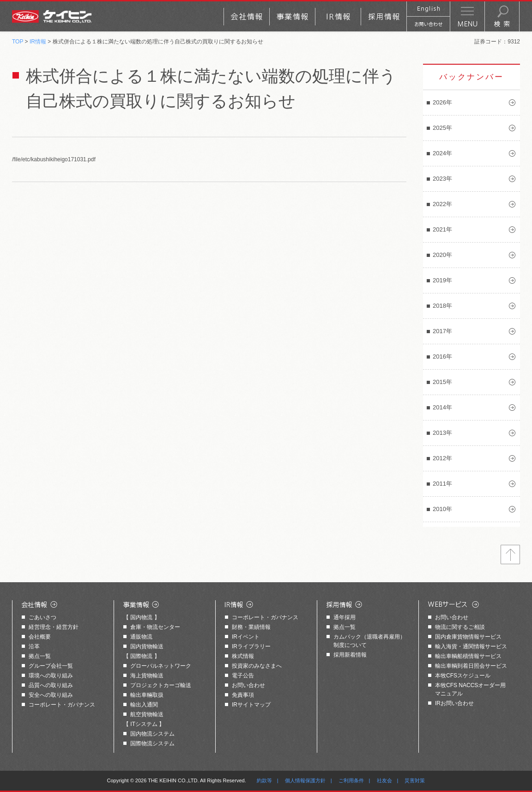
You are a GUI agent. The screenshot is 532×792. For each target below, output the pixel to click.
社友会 (384, 780)
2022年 (442, 204)
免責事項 (243, 695)
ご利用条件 (351, 780)
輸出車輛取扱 (147, 695)
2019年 (442, 280)
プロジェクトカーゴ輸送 (161, 685)
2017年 (442, 331)
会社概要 (40, 637)
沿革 (34, 646)
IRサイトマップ (251, 705)
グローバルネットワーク (161, 666)
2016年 (442, 356)
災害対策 (415, 780)
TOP (18, 42)
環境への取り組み (51, 676)
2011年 (442, 484)
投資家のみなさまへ (257, 666)
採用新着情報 (350, 655)
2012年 (442, 458)
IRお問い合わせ (454, 703)
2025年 (442, 128)
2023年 (442, 179)
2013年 (442, 433)
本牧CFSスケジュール (463, 676)
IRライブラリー (251, 646)
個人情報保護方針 (305, 780)
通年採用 (345, 617)
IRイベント (246, 637)
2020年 (442, 255)
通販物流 (141, 637)
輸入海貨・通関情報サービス (471, 646)
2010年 (442, 509)
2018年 (442, 306)
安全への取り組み (51, 695)
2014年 (442, 407)
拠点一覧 (40, 656)
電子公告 (243, 676)
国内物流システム (152, 734)
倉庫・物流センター (155, 627)
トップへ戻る (510, 554)
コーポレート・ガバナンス (62, 705)
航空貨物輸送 (147, 714)
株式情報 (243, 656)
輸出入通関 (144, 705)
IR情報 (38, 42)
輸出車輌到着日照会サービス (471, 666)
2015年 (442, 382)
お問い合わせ (248, 685)
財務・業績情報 (251, 627)
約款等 (264, 780)
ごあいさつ (42, 617)
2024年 (442, 153)
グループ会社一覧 (51, 666)
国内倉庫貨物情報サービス (468, 637)
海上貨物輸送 (147, 676)
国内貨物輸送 (147, 646)
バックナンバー (472, 77)
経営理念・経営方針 (54, 627)
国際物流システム (152, 743)
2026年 (442, 102)
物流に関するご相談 (460, 627)
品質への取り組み (51, 685)
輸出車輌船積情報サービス (468, 656)
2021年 (442, 229)
